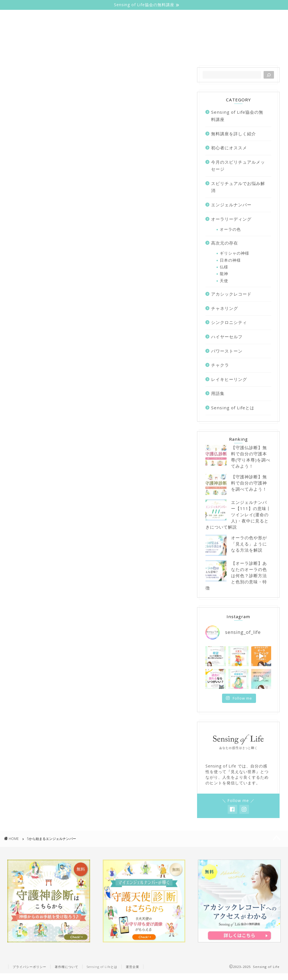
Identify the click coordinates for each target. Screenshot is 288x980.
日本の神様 (230, 260)
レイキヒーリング (229, 379)
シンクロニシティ (229, 322)
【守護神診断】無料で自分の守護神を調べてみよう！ (249, 483)
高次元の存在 (225, 243)
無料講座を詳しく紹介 (240, 51)
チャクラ (220, 365)
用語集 (218, 393)
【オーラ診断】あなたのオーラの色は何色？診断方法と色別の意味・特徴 (236, 575)
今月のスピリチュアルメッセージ (238, 166)
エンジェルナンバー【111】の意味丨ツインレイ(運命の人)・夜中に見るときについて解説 (238, 515)
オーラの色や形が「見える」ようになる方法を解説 (249, 544)
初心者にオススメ (229, 148)
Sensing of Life (144, 27)
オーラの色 (230, 229)
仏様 (224, 267)
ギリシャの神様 (235, 253)
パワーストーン (227, 351)
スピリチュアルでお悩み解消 (238, 187)
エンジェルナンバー (184, 51)
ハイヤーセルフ (227, 337)
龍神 (224, 274)
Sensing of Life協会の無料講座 (237, 116)
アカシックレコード (231, 294)
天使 (224, 281)
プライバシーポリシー (29, 967)
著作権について (67, 967)
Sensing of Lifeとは (73, 51)
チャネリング (225, 308)
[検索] (269, 75)
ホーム (32, 51)
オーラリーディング (128, 51)
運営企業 (132, 967)
